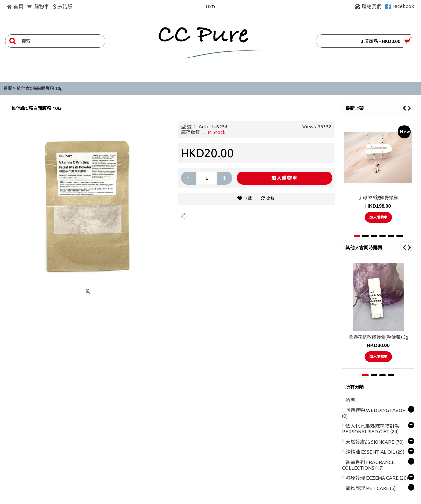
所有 (350, 400)
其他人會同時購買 (364, 248)
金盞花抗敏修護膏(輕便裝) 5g (378, 337)
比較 (270, 198)
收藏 (248, 198)
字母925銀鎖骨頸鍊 (378, 198)
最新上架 (355, 108)
